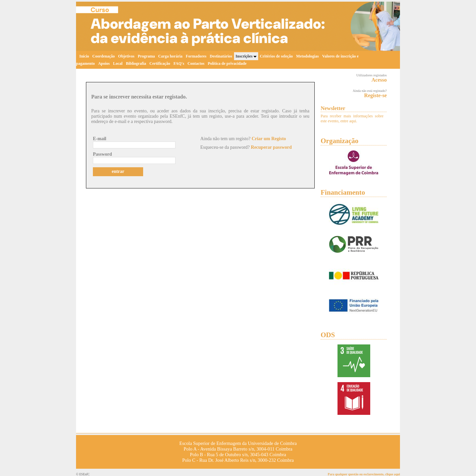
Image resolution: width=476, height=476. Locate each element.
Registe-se (376, 95)
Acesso (379, 80)
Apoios (104, 63)
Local (118, 63)
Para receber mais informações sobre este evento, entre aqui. (352, 119)
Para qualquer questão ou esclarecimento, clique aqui (364, 474)
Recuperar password (271, 147)
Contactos (196, 63)
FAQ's (179, 63)
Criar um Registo (269, 139)
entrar (118, 171)
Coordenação (103, 56)
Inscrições (246, 56)
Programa (146, 56)
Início (84, 56)
